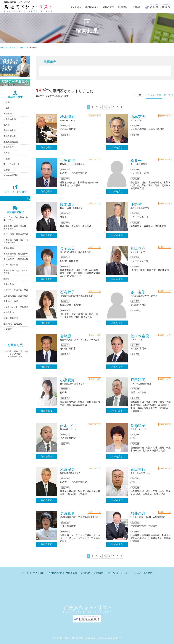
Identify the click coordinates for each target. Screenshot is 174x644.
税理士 (7, 125)
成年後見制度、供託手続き (16, 296)
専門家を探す (92, 7)
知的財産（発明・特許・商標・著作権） (16, 241)
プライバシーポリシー (119, 573)
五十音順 (168, 95)
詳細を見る (47, 147)
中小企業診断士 (11, 136)
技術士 (7, 170)
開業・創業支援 (11, 318)
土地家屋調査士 (11, 142)
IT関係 (7, 279)
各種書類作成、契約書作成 (16, 254)
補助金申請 (9, 312)
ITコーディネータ (12, 164)
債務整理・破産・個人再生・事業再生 (15, 227)
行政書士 (8, 102)
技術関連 (8, 329)
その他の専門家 (11, 175)
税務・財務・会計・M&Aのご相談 (16, 272)
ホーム (25, 573)
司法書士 (8, 114)
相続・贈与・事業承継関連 (16, 234)
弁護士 (7, 153)
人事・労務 (9, 284)
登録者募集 (108, 7)
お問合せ (136, 7)
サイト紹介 (76, 7)
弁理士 (7, 159)
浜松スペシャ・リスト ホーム (13, 48)
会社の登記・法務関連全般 (16, 259)
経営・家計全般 (11, 265)
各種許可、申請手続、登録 (16, 290)
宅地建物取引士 (11, 130)
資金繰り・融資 (11, 301)
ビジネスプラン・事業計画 (16, 307)
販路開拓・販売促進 (13, 324)
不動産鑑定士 (10, 147)
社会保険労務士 (11, 119)
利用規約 (123, 7)
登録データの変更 (143, 573)
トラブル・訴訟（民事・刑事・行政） (16, 219)
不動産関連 (9, 248)
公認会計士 (9, 108)
